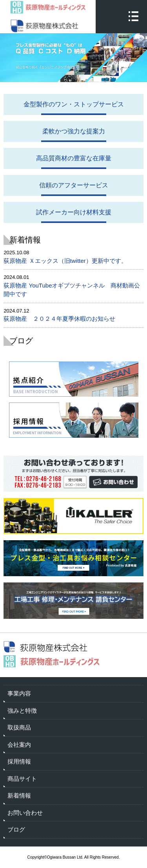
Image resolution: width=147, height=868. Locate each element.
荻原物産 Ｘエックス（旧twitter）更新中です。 (65, 261)
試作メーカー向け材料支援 (74, 212)
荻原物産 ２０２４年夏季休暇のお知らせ (59, 319)
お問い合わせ (25, 813)
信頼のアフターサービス (74, 185)
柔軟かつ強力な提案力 (74, 131)
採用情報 (19, 761)
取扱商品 (19, 727)
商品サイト (22, 779)
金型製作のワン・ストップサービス (74, 104)
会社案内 (19, 745)
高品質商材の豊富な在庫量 (74, 158)
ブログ (16, 829)
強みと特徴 (22, 711)
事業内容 (19, 693)
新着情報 (19, 795)
